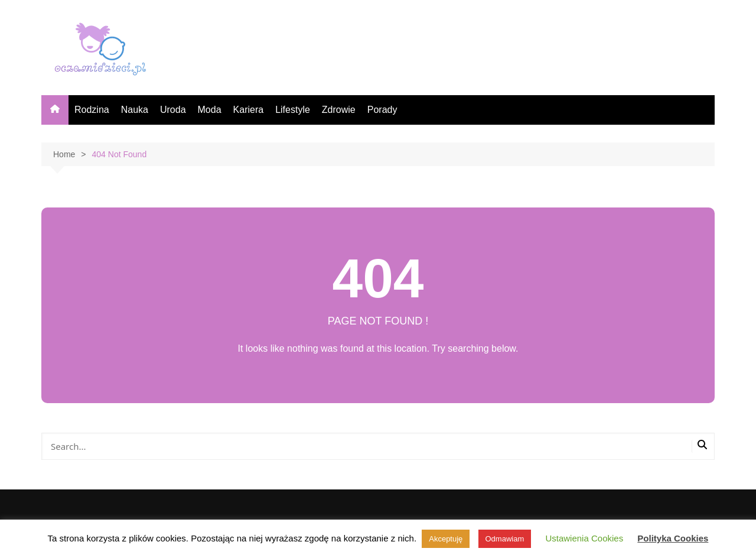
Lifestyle (293, 110)
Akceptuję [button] (446, 539)
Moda (210, 110)
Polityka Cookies (673, 538)
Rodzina (92, 110)
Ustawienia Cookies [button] (584, 538)
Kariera (249, 110)
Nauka (135, 110)
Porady (382, 110)
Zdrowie (339, 110)
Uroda (173, 110)
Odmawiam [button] (505, 539)
